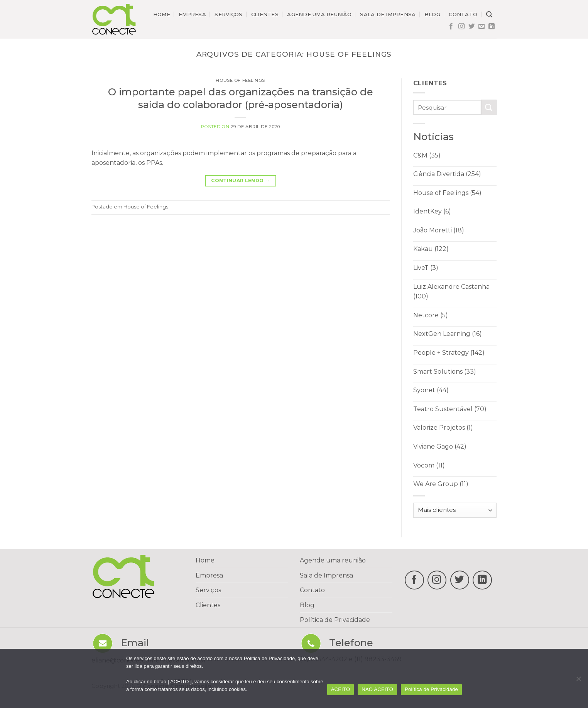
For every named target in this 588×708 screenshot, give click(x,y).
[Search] (489, 14)
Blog (432, 14)
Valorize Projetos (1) (443, 428)
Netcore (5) (431, 315)
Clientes (265, 14)
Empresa (192, 14)
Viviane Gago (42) (440, 446)
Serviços (228, 14)
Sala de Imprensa (326, 575)
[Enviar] (489, 107)
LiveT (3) (426, 268)
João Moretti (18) (439, 230)
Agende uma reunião (319, 14)
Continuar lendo (240, 180)
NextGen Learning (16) (448, 334)
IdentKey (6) (432, 211)
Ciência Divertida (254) (447, 174)
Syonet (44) (431, 390)
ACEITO (341, 689)
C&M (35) (427, 155)
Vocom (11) (429, 465)
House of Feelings (240, 80)
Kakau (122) (431, 249)
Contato (463, 14)
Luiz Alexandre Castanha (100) (451, 292)
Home (162, 14)
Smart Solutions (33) (445, 372)
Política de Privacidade (335, 620)
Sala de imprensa (388, 14)
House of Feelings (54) (447, 193)
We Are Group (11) (441, 484)
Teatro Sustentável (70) (450, 409)
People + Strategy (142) (449, 353)
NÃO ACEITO (377, 689)
